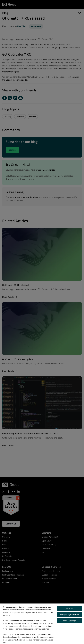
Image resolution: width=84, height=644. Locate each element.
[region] (42, 624)
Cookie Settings (69, 621)
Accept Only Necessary (69, 614)
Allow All (69, 608)
